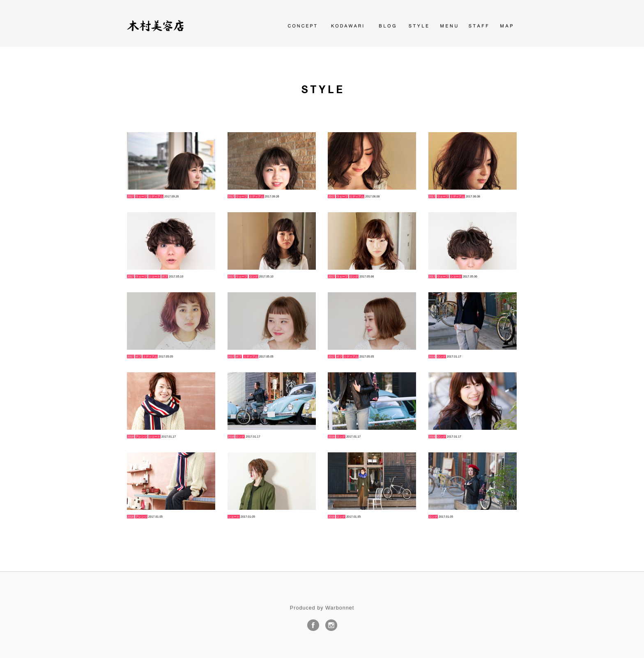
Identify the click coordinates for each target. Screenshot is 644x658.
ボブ (165, 276)
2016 (432, 357)
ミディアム (156, 196)
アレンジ (141, 437)
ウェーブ (141, 196)
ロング (254, 276)
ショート (154, 276)
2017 (131, 196)
